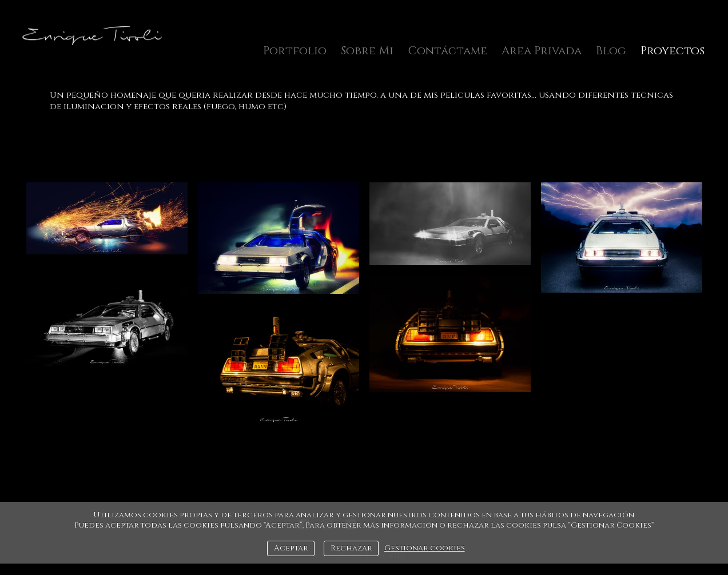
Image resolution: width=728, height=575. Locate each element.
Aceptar (291, 548)
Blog (611, 51)
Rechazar (351, 548)
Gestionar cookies (425, 548)
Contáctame (447, 51)
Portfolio (295, 51)
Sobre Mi (367, 51)
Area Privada (542, 51)
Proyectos (673, 51)
